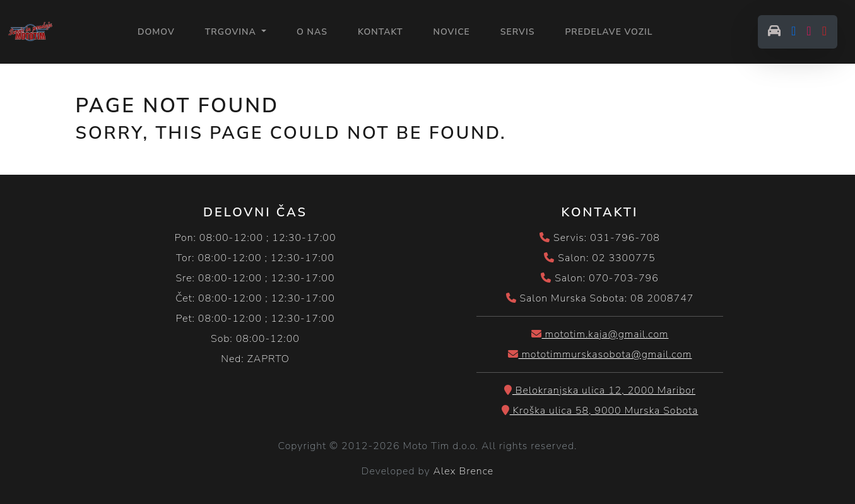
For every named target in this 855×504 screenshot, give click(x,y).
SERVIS (518, 32)
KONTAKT (380, 32)
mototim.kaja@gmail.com (600, 334)
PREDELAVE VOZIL (609, 32)
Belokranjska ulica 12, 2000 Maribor (600, 390)
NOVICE (452, 32)
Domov (156, 31)
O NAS (312, 32)
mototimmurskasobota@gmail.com (600, 355)
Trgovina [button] (232, 32)
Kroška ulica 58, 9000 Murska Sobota (600, 411)
